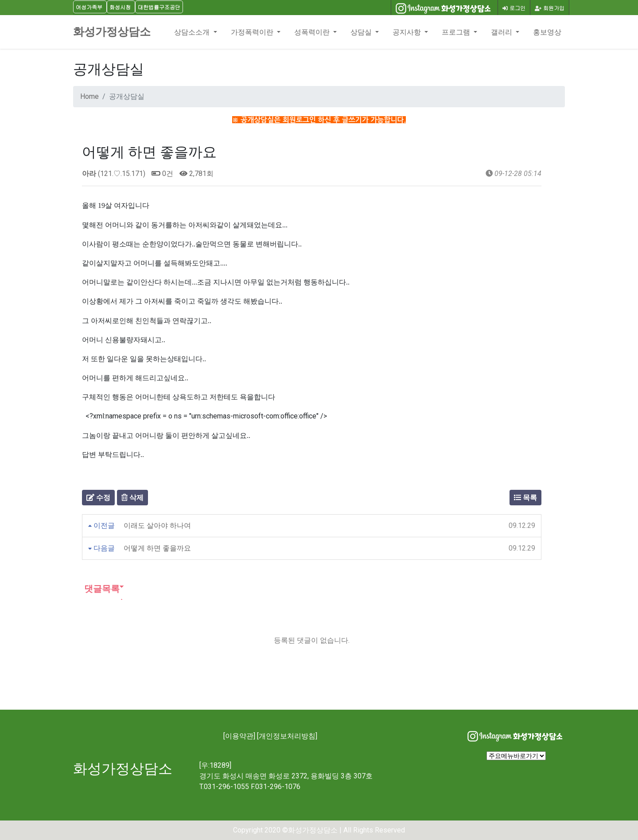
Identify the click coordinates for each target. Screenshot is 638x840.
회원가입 (550, 8)
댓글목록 (101, 589)
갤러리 (502, 32)
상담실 (362, 32)
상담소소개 (193, 32)
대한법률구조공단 (159, 7)
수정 (98, 498)
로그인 (514, 8)
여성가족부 (89, 7)
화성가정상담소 (112, 32)
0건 (162, 174)
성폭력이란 (313, 32)
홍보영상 (547, 32)
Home (89, 96)
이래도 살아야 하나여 (157, 525)
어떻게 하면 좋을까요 (157, 548)
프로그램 (457, 32)
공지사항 (408, 32)
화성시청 (120, 7)
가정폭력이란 (253, 32)
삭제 (132, 498)
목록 (525, 498)
